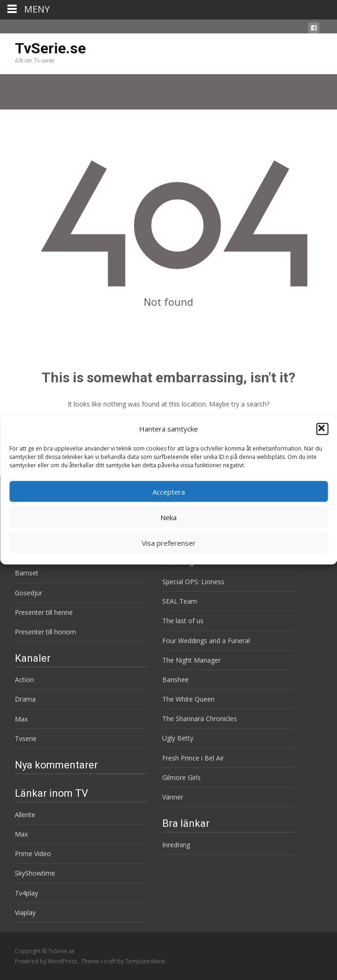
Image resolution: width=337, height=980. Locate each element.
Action (24, 680)
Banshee (175, 680)
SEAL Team (180, 601)
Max (21, 719)
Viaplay (25, 912)
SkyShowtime (35, 873)
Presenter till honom (45, 632)
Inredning (176, 845)
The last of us (183, 621)
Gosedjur (29, 593)
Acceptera (169, 491)
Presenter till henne (44, 612)
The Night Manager (191, 660)
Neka (168, 517)
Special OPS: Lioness (193, 582)
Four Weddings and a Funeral (206, 641)
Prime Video (33, 854)
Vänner (173, 797)
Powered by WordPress (47, 961)
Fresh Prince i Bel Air (193, 758)
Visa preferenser (169, 542)
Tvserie (26, 738)
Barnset (27, 573)
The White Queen (188, 699)
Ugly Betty (178, 738)
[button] (322, 429)
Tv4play (26, 893)
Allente (25, 815)
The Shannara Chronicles (200, 719)
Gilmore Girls (181, 777)
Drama (25, 699)
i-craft (109, 961)
